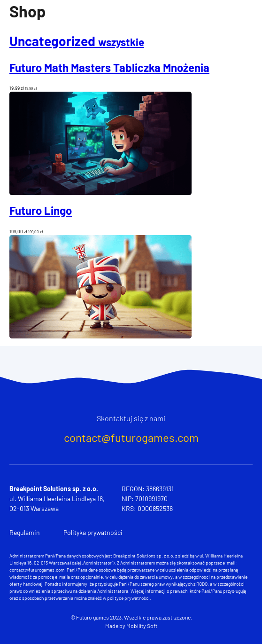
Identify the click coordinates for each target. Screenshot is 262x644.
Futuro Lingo (41, 210)
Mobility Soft (142, 626)
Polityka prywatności (93, 532)
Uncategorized (77, 41)
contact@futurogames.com (131, 437)
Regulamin (25, 532)
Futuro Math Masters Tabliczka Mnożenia (109, 67)
